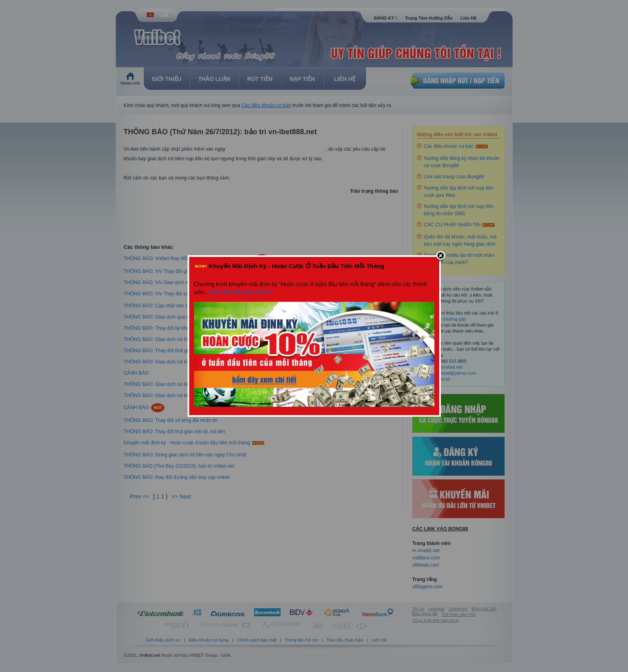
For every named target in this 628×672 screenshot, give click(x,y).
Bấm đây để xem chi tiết (240, 292)
